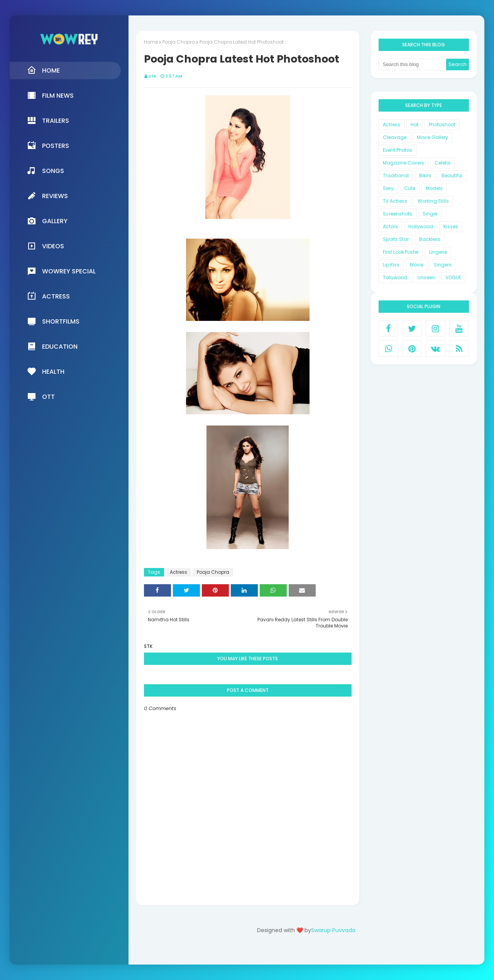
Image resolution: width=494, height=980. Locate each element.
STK (153, 76)
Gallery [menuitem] (47, 221)
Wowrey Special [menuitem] (61, 271)
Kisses (451, 226)
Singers (443, 265)
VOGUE (453, 277)
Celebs (443, 163)
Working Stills (433, 201)
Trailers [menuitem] (48, 120)
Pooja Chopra (179, 42)
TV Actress (395, 201)
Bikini (425, 175)
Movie (417, 265)
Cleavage (395, 137)
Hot (414, 125)
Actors (390, 226)
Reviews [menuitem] (47, 196)
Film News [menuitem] (50, 95)
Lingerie (438, 252)
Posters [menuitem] (48, 146)
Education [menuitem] (52, 346)
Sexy (388, 188)
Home (151, 42)
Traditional (396, 175)
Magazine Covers (403, 163)
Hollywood (421, 226)
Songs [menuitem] (46, 171)
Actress (178, 572)
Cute (410, 188)
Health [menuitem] (46, 371)
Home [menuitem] (43, 70)
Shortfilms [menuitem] (53, 321)
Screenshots (398, 214)
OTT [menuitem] (41, 397)
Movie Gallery (432, 137)
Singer (430, 214)
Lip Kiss (391, 265)
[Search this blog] (413, 64)
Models (434, 188)
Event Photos (398, 150)
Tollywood (395, 277)
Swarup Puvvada (333, 930)
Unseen (426, 277)
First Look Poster (401, 252)
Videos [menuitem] (46, 246)
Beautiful (452, 175)
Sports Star (396, 239)
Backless (430, 239)
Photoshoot (442, 125)
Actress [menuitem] (48, 296)
